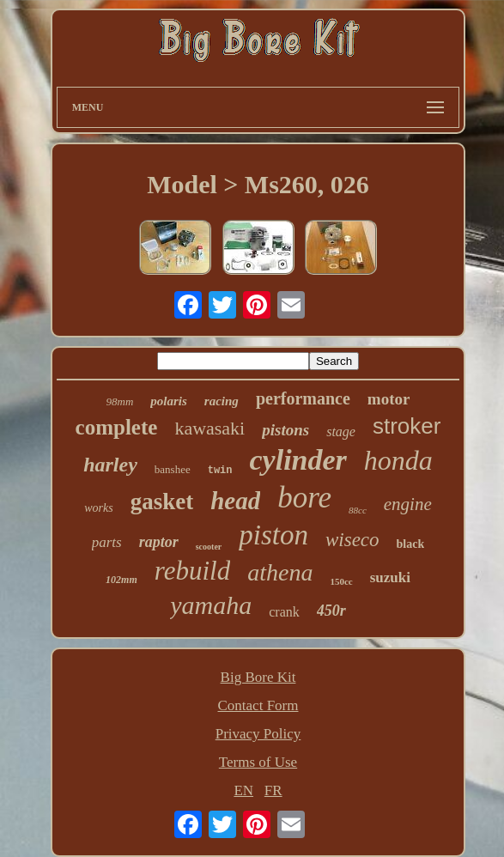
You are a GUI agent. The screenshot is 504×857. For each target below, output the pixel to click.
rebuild (192, 571)
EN (243, 790)
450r (331, 611)
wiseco (352, 540)
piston (273, 535)
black (411, 544)
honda (398, 460)
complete (117, 427)
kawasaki (209, 428)
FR (273, 790)
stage (341, 432)
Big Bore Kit (258, 677)
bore (304, 498)
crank (284, 612)
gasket (162, 501)
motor (389, 399)
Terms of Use (258, 762)
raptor (159, 542)
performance (303, 398)
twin (220, 471)
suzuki (390, 577)
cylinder (298, 460)
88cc (358, 510)
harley (110, 465)
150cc (341, 581)
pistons (285, 430)
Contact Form (258, 705)
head (235, 501)
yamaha (211, 605)
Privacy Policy (258, 734)
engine (408, 504)
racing (222, 401)
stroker (407, 426)
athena (280, 572)
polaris (169, 401)
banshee (173, 469)
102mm (121, 580)
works (98, 508)
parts (107, 542)
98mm (120, 401)
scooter (209, 547)
